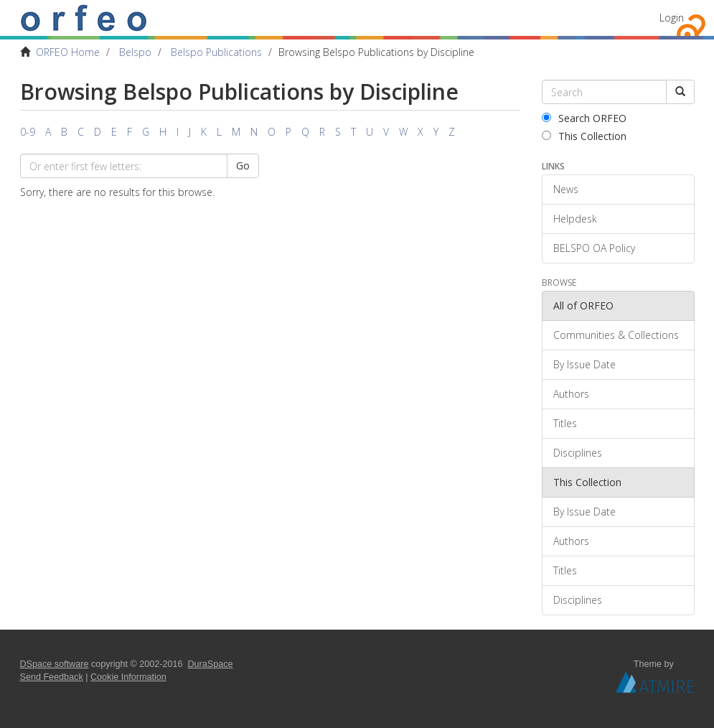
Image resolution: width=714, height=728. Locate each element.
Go (243, 165)
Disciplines (578, 453)
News (566, 189)
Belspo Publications (216, 52)
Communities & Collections (616, 335)
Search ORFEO (584, 118)
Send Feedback (52, 677)
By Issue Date (584, 364)
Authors (571, 394)
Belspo (135, 52)
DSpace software (55, 664)
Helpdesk (575, 219)
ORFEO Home (68, 52)
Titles (565, 423)
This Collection (584, 136)
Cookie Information (128, 677)
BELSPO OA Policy (594, 248)
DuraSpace (211, 664)
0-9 (28, 132)
